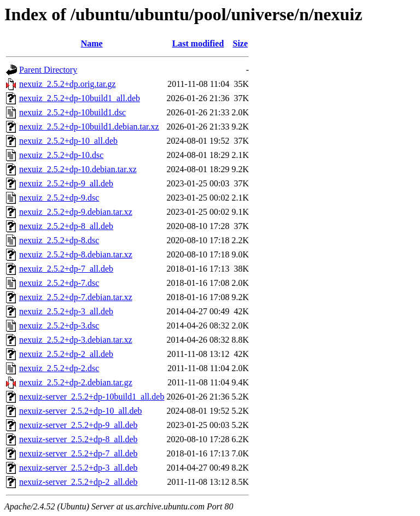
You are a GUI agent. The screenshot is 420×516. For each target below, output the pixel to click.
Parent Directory (48, 70)
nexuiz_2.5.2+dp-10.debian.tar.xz (78, 169)
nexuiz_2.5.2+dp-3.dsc (59, 326)
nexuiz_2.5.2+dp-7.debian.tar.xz (76, 297)
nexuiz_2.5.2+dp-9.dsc (59, 198)
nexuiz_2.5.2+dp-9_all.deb (66, 183)
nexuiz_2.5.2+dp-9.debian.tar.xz (76, 212)
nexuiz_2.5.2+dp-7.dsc (59, 283)
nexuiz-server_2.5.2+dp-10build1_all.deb (92, 397)
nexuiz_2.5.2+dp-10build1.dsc (72, 112)
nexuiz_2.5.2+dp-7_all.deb (66, 269)
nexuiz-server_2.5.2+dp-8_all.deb (78, 439)
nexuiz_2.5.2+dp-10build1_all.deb (80, 98)
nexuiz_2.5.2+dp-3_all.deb (66, 311)
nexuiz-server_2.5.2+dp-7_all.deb (78, 453)
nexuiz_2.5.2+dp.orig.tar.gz (68, 84)
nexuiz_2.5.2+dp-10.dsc (61, 155)
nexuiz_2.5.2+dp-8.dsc (59, 240)
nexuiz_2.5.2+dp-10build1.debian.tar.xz (89, 127)
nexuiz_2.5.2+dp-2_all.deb (66, 354)
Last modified (198, 43)
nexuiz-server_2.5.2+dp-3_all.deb (78, 468)
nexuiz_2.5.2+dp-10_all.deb (68, 141)
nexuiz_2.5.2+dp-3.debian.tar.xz (76, 340)
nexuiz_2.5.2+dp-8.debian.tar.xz (76, 254)
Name (92, 43)
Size (241, 43)
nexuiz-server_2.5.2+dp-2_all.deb (78, 482)
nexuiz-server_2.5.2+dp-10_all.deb (81, 411)
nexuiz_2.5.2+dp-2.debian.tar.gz (76, 382)
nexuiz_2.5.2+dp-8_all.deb (66, 226)
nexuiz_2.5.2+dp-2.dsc (59, 368)
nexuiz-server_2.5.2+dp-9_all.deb (78, 425)
